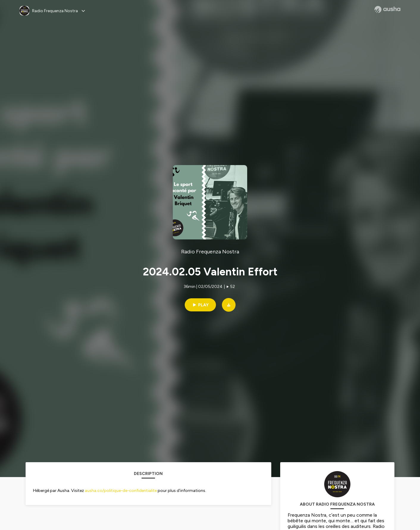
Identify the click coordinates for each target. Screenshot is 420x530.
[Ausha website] (387, 10)
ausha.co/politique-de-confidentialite (121, 491)
